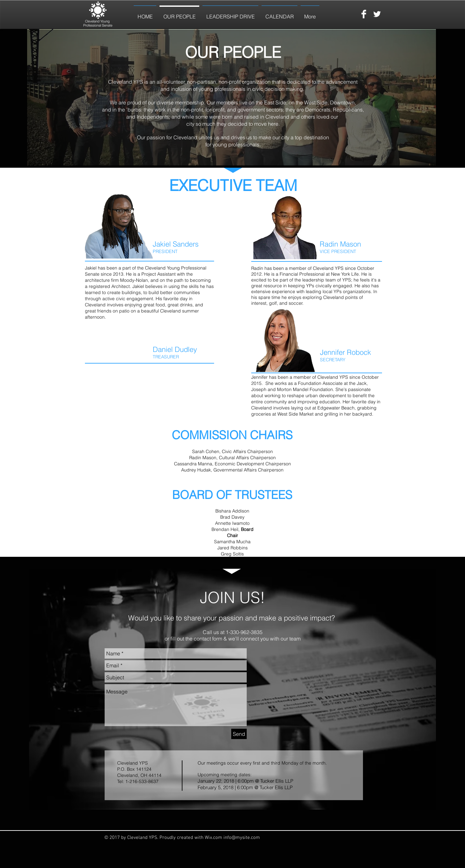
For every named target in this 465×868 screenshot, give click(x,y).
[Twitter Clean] (377, 14)
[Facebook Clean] (364, 14)
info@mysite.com (242, 838)
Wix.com (214, 838)
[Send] (239, 734)
